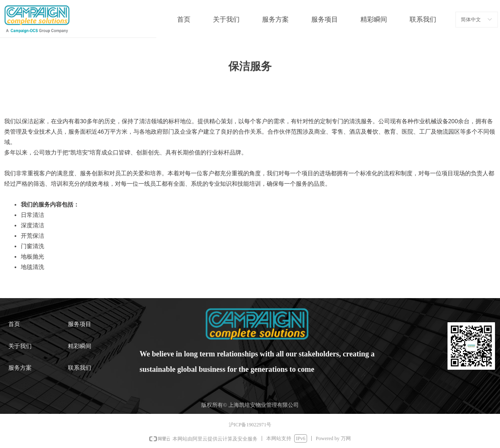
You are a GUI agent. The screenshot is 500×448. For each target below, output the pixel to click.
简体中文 (471, 20)
